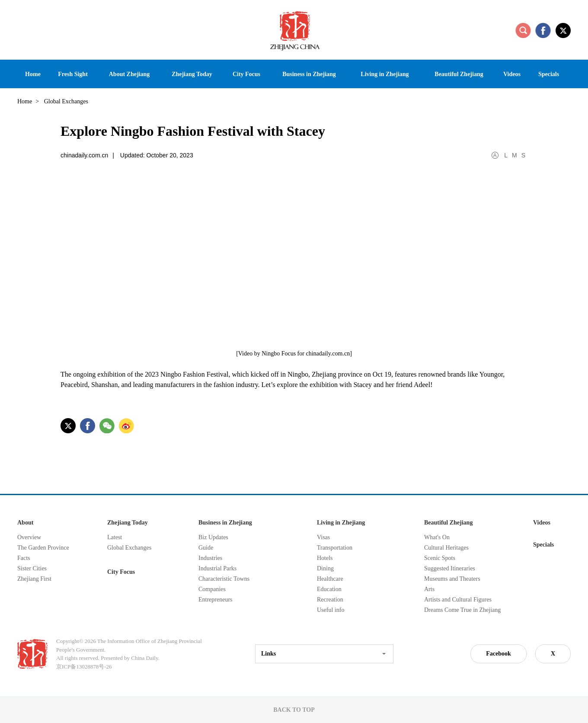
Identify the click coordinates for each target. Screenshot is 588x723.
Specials (543, 545)
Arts (429, 589)
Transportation (335, 548)
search (523, 30)
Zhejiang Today (128, 523)
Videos (542, 523)
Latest (115, 537)
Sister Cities (32, 568)
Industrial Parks (217, 568)
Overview (29, 537)
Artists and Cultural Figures (458, 600)
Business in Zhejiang (225, 523)
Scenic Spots (440, 558)
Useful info (331, 610)
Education (329, 589)
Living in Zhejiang (341, 523)
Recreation (330, 600)
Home (25, 101)
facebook (543, 30)
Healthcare (330, 579)
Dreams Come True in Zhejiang (462, 610)
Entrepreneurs (216, 600)
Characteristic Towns (224, 579)
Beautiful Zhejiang (448, 523)
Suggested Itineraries (450, 568)
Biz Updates (213, 537)
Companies (212, 589)
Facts (24, 558)
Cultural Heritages (446, 548)
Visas (323, 537)
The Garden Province (43, 548)
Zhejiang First (34, 579)
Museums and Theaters (452, 579)
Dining (325, 568)
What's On (437, 537)
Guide (206, 548)
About (25, 523)
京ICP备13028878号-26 (84, 667)
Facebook (499, 654)
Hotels (325, 558)
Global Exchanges (129, 548)
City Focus (121, 572)
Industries (210, 558)
